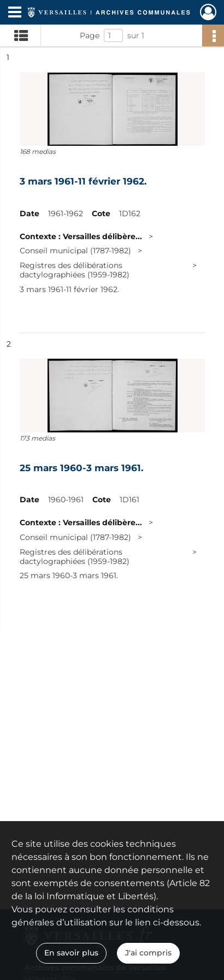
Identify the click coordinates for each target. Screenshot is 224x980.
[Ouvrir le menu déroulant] (15, 13)
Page (90, 35)
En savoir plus (71, 953)
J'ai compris (148, 953)
